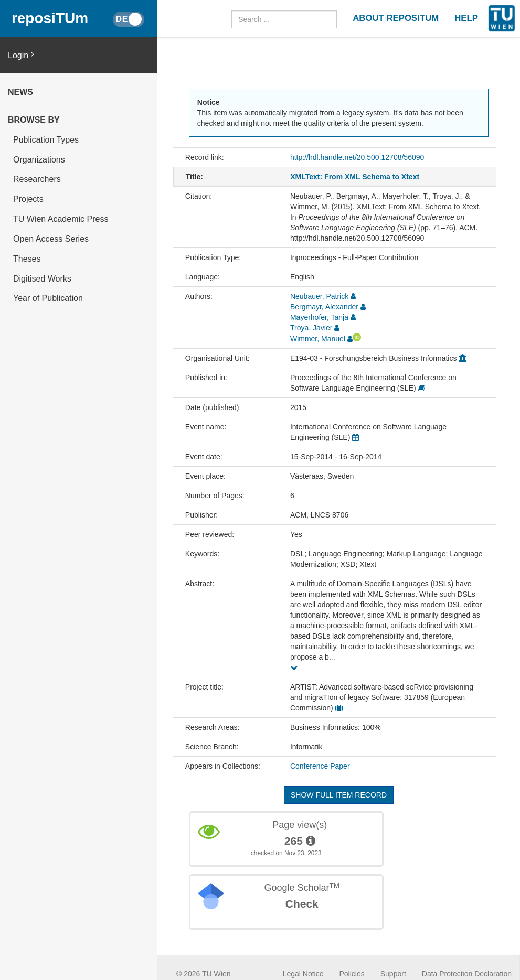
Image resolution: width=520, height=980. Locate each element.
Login (21, 55)
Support (393, 974)
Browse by (34, 120)
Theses (27, 259)
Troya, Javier (311, 328)
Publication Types (46, 140)
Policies (352, 974)
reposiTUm (50, 18)
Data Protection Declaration (467, 974)
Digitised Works (42, 279)
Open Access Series (51, 239)
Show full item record (339, 795)
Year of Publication (48, 298)
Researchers (37, 179)
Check (302, 904)
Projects (28, 199)
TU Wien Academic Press (61, 219)
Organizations (39, 160)
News (20, 92)
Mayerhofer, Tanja (319, 317)
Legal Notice (303, 974)
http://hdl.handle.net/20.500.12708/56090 (357, 157)
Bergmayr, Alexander (324, 307)
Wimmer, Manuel (318, 339)
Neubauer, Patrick (319, 296)
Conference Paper (320, 766)
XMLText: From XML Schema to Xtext (355, 177)
